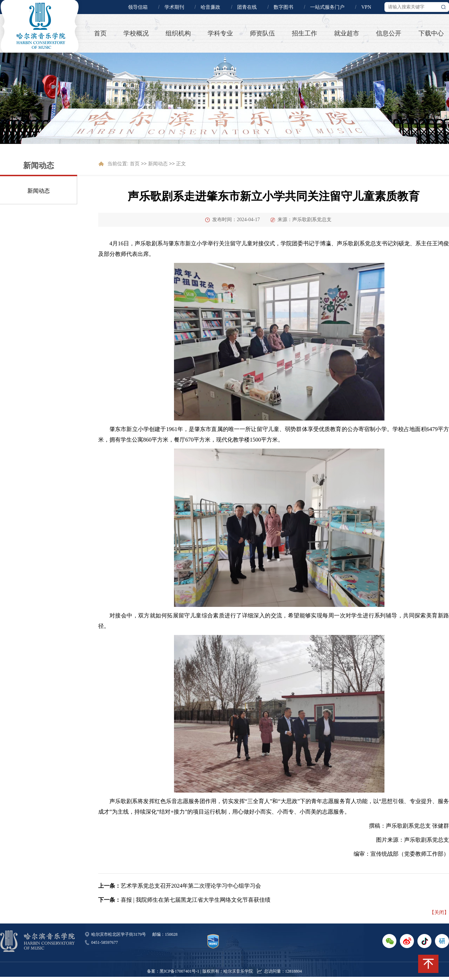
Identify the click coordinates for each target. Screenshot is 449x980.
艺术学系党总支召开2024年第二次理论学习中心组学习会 (191, 886)
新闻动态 (39, 191)
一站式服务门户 (327, 7)
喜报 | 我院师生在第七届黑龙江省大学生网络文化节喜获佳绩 (196, 900)
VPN (366, 7)
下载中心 (431, 33)
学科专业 (220, 33)
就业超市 (347, 33)
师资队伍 (262, 33)
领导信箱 (138, 7)
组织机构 (178, 33)
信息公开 (389, 33)
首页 (100, 33)
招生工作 (304, 33)
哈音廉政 (210, 7)
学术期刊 (174, 7)
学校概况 (136, 33)
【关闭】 (439, 912)
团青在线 (247, 7)
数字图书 (283, 7)
